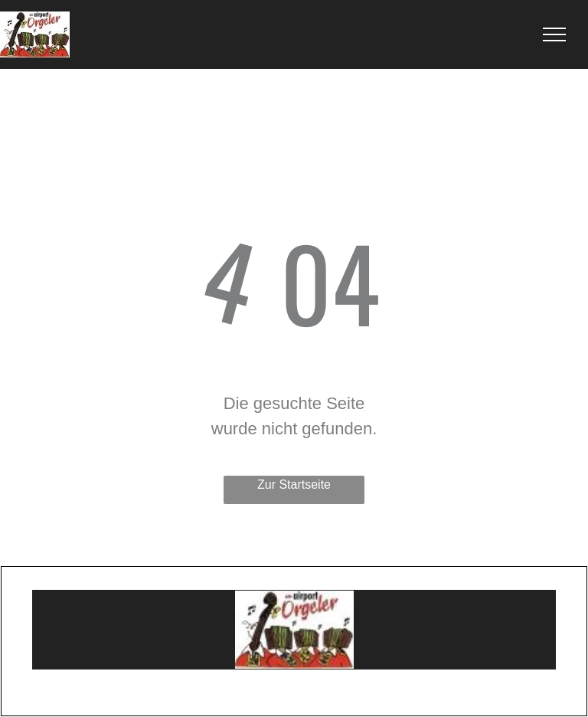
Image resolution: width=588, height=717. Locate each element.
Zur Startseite (294, 485)
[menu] (554, 34)
